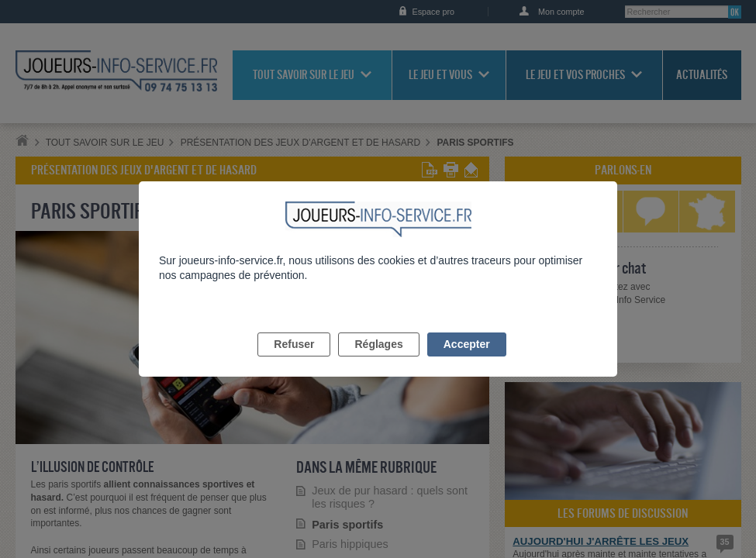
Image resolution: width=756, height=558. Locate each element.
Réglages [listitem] (378, 362)
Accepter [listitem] (467, 362)
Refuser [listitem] (294, 362)
